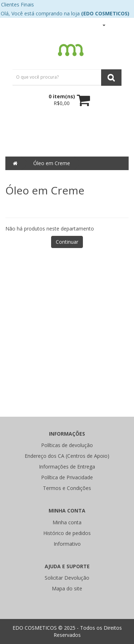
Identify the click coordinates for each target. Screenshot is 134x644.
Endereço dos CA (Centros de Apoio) (67, 456)
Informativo (67, 544)
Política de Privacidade (67, 477)
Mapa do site (67, 588)
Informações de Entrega (67, 467)
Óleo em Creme (52, 163)
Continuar (67, 242)
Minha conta (67, 522)
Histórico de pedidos (67, 533)
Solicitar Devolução (67, 578)
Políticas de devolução (67, 445)
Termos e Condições (67, 488)
